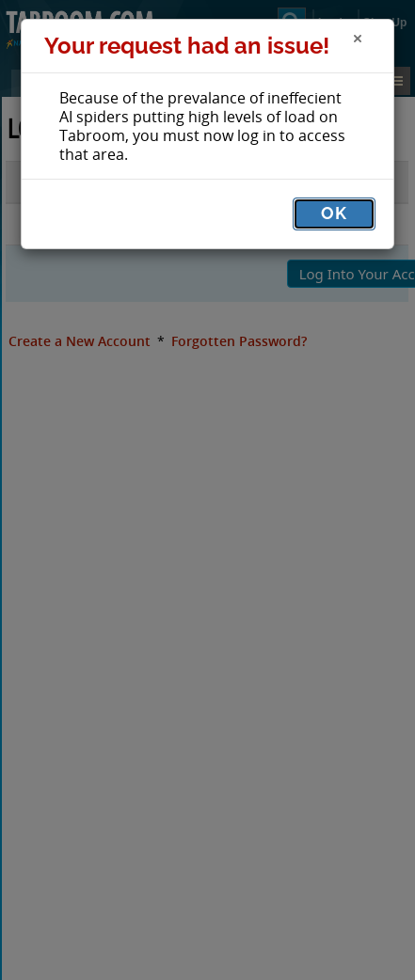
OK (334, 213)
